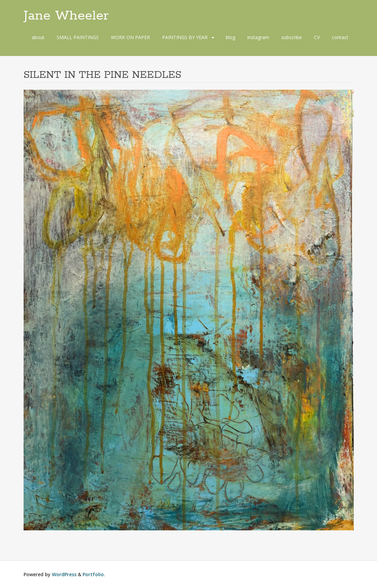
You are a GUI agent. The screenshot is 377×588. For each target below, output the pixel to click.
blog (230, 37)
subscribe (292, 37)
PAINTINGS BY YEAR (185, 37)
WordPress (64, 574)
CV (317, 37)
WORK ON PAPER (130, 37)
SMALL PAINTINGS (78, 37)
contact (340, 37)
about (38, 37)
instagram (258, 37)
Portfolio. (94, 574)
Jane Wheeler (66, 16)
